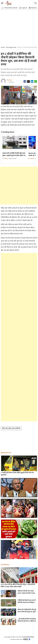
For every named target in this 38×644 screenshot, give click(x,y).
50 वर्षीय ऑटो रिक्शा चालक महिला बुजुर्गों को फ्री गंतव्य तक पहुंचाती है (17, 474)
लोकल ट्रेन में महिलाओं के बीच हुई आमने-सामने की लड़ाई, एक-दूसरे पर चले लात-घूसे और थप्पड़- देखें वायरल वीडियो (27, 611)
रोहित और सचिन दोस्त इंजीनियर (11, 428)
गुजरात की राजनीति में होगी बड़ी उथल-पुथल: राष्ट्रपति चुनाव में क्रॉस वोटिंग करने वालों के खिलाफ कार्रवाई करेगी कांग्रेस (15, 154)
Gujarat (24, 8)
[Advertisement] (19, 26)
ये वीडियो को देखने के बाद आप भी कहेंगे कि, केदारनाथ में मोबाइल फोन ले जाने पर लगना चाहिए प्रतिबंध (27, 601)
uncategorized (11, 47)
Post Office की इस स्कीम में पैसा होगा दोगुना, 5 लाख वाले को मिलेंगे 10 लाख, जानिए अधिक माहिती (18, 586)
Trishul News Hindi (11, 8)
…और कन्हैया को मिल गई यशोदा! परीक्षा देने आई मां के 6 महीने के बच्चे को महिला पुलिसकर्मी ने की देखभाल (27, 620)
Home (3, 47)
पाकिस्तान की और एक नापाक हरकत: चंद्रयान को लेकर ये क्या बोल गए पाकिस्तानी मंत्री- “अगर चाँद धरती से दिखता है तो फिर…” (27, 592)
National (34, 8)
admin (6, 158)
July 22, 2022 (13, 158)
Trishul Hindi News (28, 637)
